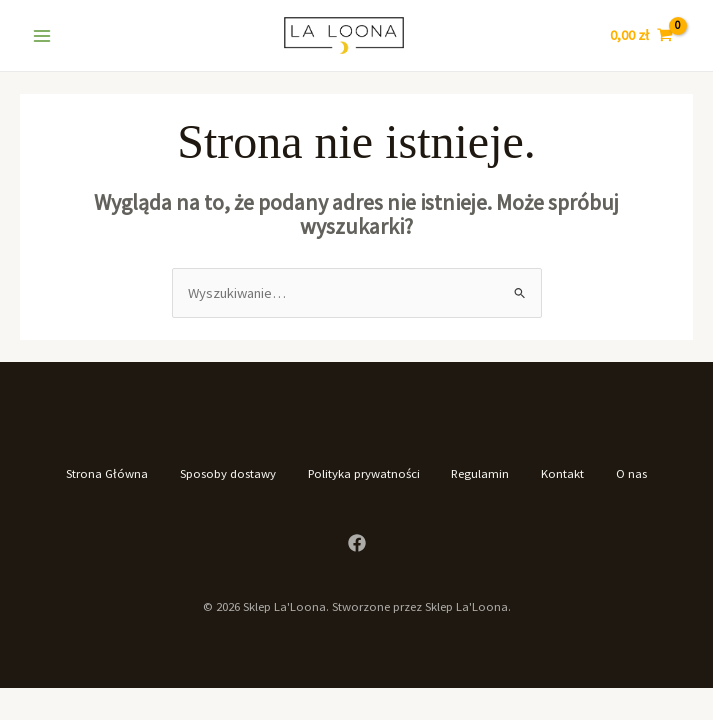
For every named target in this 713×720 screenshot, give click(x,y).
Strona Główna (107, 473)
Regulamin (481, 473)
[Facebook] (357, 543)
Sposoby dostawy (228, 473)
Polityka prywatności (364, 473)
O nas (632, 473)
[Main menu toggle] (42, 35)
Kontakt (563, 473)
